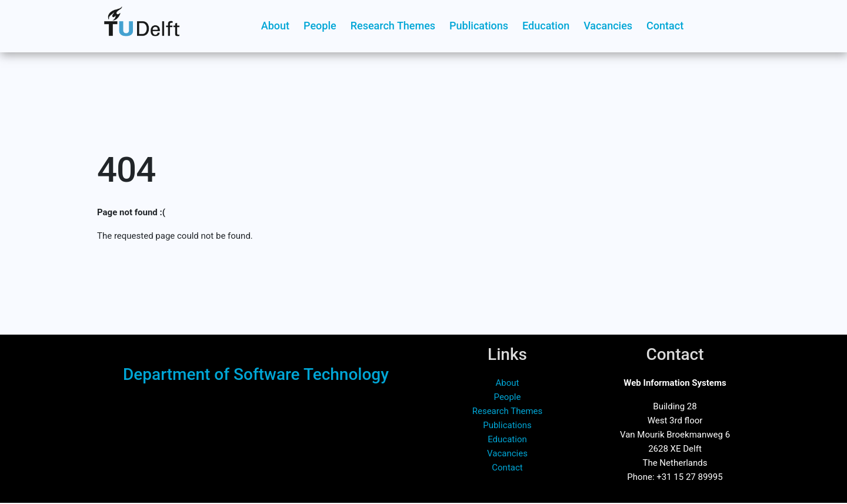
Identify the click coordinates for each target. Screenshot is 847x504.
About (275, 26)
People (320, 26)
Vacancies (608, 26)
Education (546, 26)
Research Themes (393, 26)
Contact (665, 26)
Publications (479, 26)
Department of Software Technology (256, 374)
